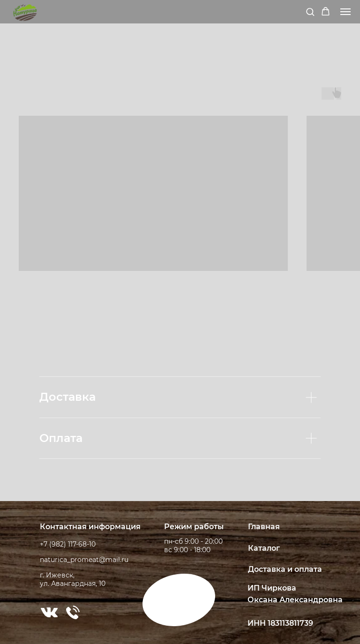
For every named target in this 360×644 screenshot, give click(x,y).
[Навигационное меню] (345, 12)
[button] (310, 11)
